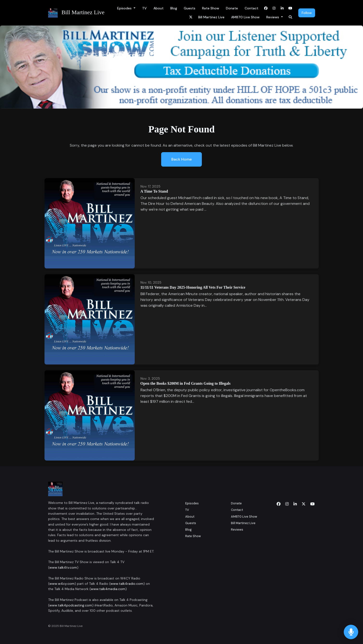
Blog (174, 8)
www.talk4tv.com (63, 567)
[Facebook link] (266, 8)
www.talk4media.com (108, 589)
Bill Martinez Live (211, 17)
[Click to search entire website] (290, 17)
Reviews (273, 17)
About (159, 8)
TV (144, 8)
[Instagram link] (274, 8)
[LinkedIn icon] (295, 504)
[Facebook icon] (279, 504)
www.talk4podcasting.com (71, 605)
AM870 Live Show (245, 17)
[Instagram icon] (287, 504)
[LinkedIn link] (282, 8)
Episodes (125, 8)
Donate (232, 8)
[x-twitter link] (191, 17)
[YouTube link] (290, 8)
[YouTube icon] (312, 504)
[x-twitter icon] (304, 504)
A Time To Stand (154, 191)
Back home (181, 159)
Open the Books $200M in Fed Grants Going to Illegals (186, 383)
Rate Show (211, 8)
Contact (252, 8)
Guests (190, 8)
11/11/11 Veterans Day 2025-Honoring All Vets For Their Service (193, 287)
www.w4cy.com (62, 584)
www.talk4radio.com (127, 584)
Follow (307, 13)
